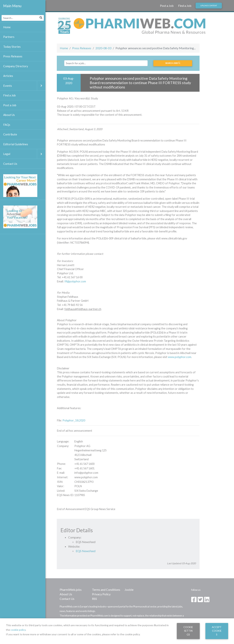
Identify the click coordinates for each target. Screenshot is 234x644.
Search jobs (173, 63)
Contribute (10, 134)
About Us (66, 594)
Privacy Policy (101, 594)
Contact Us (67, 599)
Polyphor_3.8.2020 (74, 420)
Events (24, 86)
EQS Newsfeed (86, 551)
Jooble (129, 590)
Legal (24, 154)
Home (64, 48)
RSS (94, 599)
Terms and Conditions (106, 590)
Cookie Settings (188, 631)
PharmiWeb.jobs (71, 590)
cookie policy (18, 630)
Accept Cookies (217, 631)
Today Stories (12, 47)
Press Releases (82, 48)
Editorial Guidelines (16, 144)
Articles (8, 76)
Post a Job (167, 6)
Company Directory (16, 66)
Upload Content (209, 5)
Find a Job (185, 6)
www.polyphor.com (180, 357)
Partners (9, 37)
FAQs (7, 125)
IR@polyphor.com (75, 281)
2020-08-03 (103, 48)
